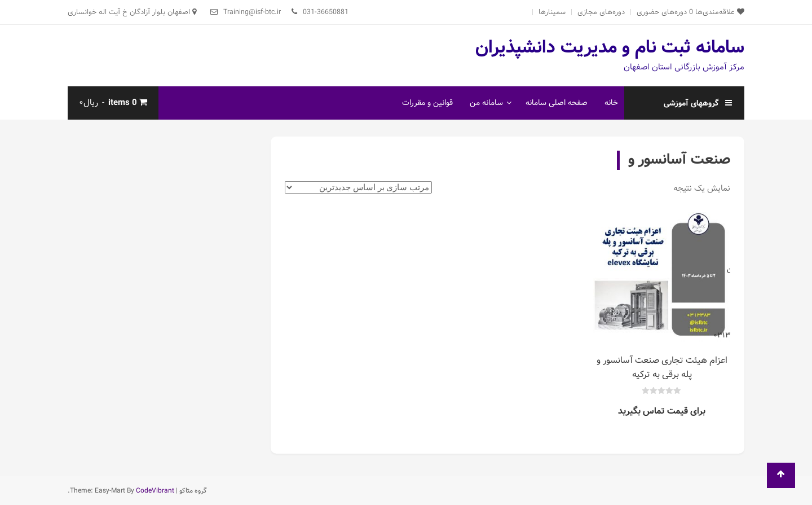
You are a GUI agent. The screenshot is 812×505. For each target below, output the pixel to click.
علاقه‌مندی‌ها (717, 12)
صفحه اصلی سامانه (557, 103)
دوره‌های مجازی (601, 12)
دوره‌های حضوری (662, 12)
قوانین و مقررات (427, 103)
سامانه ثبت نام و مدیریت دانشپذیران (610, 47)
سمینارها (552, 12)
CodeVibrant (155, 491)
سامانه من (486, 103)
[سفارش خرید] (358, 187)
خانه (611, 103)
